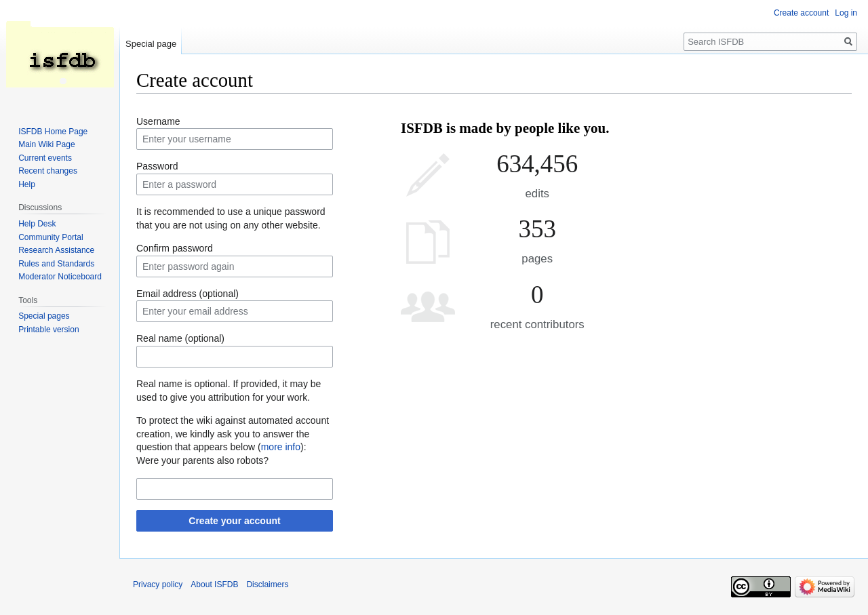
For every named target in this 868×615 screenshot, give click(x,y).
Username (158, 121)
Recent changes (48, 171)
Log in (846, 13)
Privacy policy (158, 584)
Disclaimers (267, 584)
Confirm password (175, 248)
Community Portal (51, 237)
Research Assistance (56, 250)
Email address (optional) (188, 294)
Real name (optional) (180, 338)
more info (281, 447)
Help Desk (37, 224)
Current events (45, 158)
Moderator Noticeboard (60, 277)
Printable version (48, 330)
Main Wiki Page (46, 144)
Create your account (234, 521)
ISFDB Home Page (53, 132)
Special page (151, 44)
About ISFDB (214, 584)
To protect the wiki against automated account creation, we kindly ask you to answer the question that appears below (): (233, 434)
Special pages (44, 316)
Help (27, 184)
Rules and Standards (56, 264)
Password (157, 166)
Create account (801, 13)
